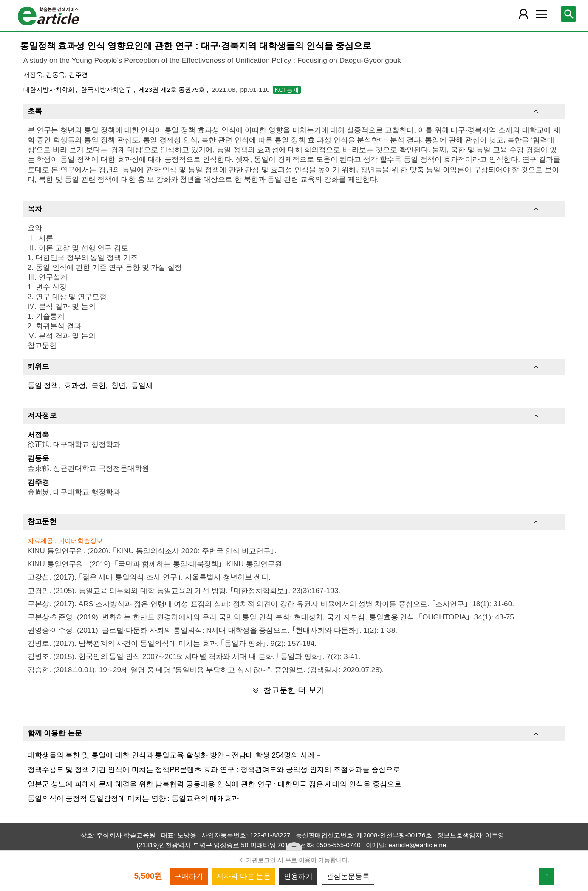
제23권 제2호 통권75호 (173, 89)
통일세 (142, 385)
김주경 (78, 75)
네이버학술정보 (81, 541)
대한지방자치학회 (50, 89)
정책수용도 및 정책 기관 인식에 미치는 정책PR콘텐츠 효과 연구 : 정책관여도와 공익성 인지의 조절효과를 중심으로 (214, 769)
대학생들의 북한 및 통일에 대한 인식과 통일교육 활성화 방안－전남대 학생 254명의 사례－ (175, 755)
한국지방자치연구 (107, 89)
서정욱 (33, 75)
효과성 (75, 385)
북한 (99, 385)
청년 (119, 385)
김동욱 (55, 75)
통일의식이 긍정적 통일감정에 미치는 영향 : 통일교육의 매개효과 (133, 798)
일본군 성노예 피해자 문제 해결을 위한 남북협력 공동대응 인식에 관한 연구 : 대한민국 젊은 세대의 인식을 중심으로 (215, 784)
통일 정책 (43, 385)
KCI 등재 (287, 90)
